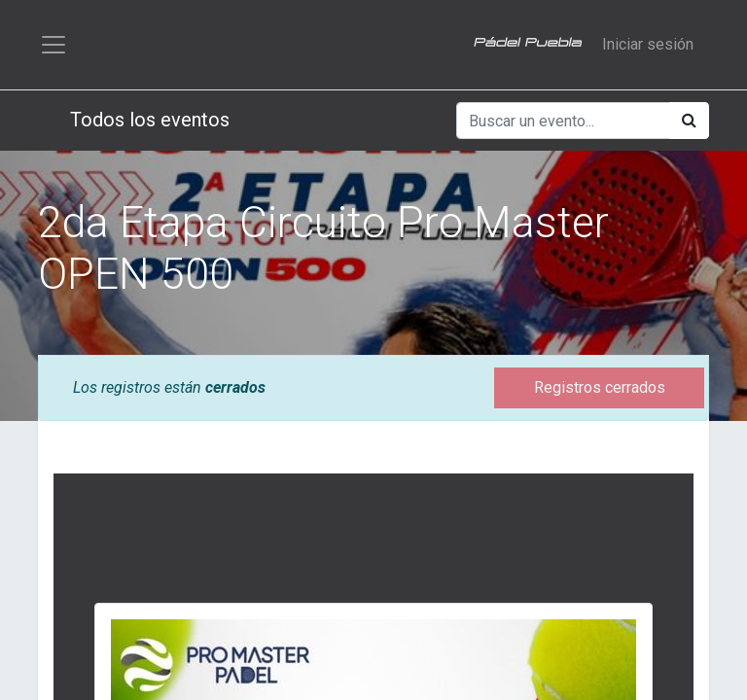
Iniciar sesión (648, 44)
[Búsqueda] (689, 121)
